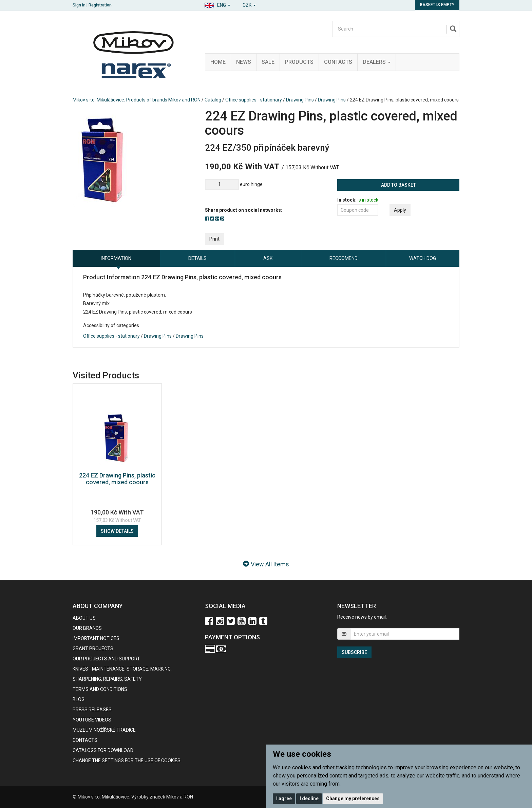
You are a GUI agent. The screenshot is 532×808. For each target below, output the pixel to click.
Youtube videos (92, 720)
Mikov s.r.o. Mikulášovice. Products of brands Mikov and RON (137, 100)
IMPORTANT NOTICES (96, 638)
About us (84, 618)
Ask (268, 258)
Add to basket (398, 185)
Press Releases (92, 710)
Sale (268, 62)
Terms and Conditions (100, 689)
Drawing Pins (300, 100)
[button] (217, 4)
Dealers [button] (377, 62)
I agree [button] (284, 798)
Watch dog (423, 258)
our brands (87, 628)
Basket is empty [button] (437, 5)
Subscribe (354, 652)
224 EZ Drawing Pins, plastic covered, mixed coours (117, 479)
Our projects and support (106, 659)
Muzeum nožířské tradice (104, 730)
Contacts (338, 62)
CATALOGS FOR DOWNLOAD (103, 750)
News (244, 62)
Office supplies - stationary (254, 100)
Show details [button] (117, 531)
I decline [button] (309, 798)
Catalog (213, 100)
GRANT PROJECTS (93, 649)
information (116, 258)
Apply (400, 210)
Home (218, 62)
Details (197, 258)
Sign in (79, 5)
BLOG (79, 699)
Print (214, 239)
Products (299, 62)
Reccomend (344, 258)
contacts (85, 740)
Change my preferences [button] (353, 798)
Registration (100, 5)
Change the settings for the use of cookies (127, 760)
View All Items (266, 564)
